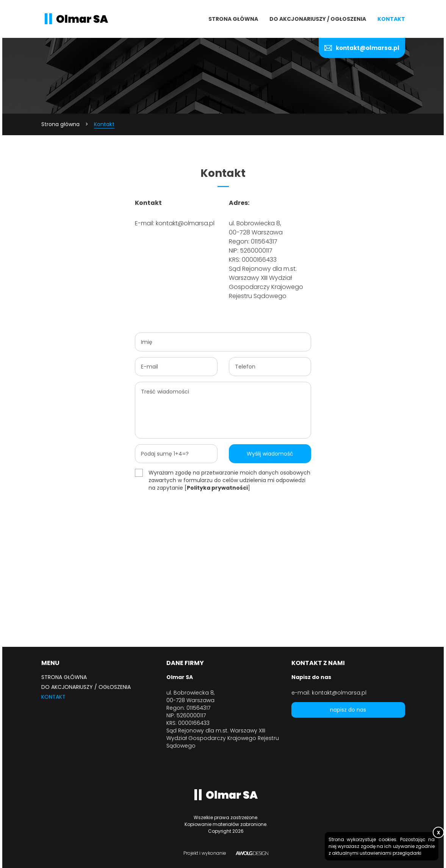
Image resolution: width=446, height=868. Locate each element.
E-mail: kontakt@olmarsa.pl (175, 223)
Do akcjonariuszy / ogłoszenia (318, 19)
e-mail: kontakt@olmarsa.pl (329, 693)
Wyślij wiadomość (270, 454)
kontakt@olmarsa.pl (368, 48)
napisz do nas (348, 710)
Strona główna (233, 19)
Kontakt (391, 19)
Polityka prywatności (217, 488)
